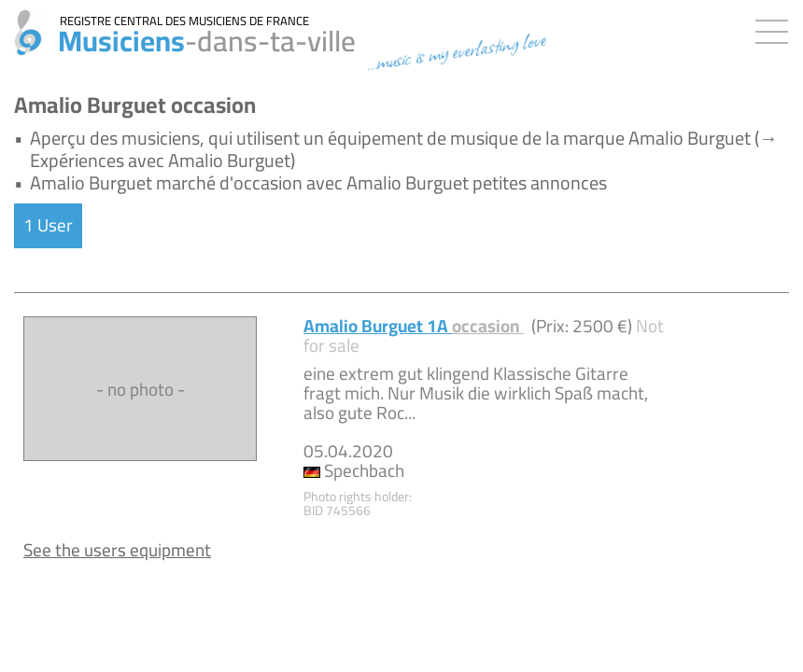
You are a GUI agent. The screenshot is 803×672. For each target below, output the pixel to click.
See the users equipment (117, 550)
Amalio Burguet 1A (414, 326)
